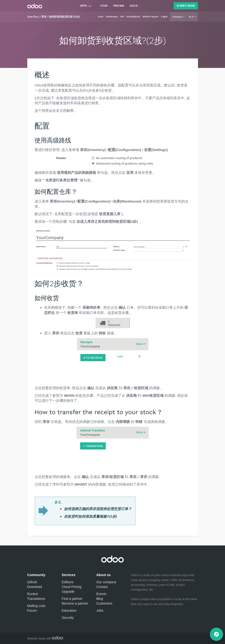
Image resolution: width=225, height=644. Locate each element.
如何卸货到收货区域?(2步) (65, 17)
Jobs (100, 611)
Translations (36, 599)
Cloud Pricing (71, 587)
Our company (106, 582)
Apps (84, 6)
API (122, 17)
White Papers (151, 17)
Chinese (177, 17)
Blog (100, 599)
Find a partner (72, 599)
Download (35, 587)
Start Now (186, 6)
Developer (112, 17)
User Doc (33, 17)
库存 (44, 17)
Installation (133, 17)
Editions (68, 582)
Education (69, 611)
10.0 (192, 17)
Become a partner (75, 603)
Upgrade (68, 592)
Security (68, 618)
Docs (134, 6)
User (101, 17)
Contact (102, 587)
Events (101, 594)
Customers (104, 603)
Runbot (33, 594)
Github (32, 582)
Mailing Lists (36, 606)
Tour (104, 6)
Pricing (119, 6)
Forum (32, 611)
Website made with (45, 639)
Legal (164, 17)
